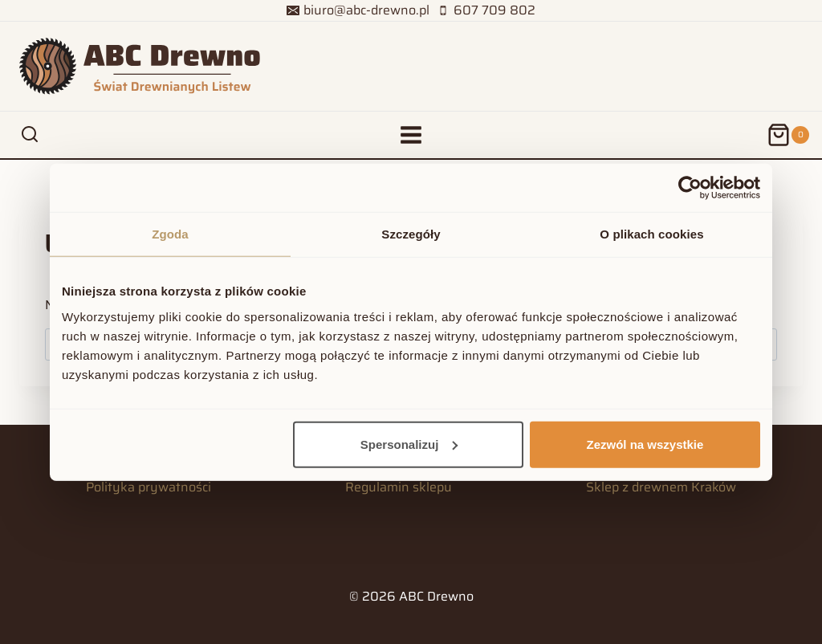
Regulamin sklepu (399, 487)
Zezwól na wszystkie (645, 444)
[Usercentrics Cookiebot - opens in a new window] (690, 188)
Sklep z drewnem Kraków (661, 487)
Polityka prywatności (149, 487)
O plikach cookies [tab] (651, 234)
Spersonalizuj (409, 444)
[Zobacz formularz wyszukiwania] (30, 135)
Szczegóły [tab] (411, 234)
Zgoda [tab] (170, 234)
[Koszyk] (788, 135)
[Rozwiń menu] (411, 135)
